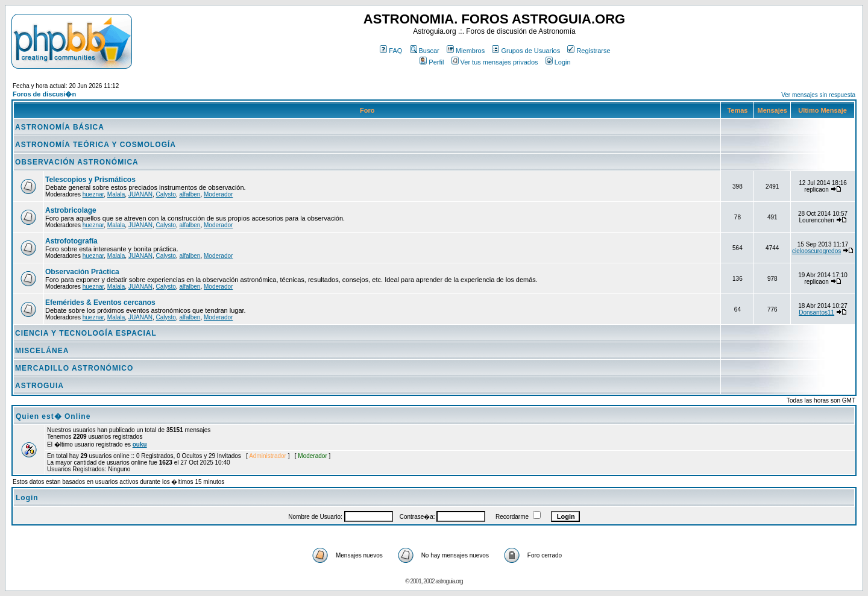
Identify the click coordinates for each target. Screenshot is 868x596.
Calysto (165, 194)
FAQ (391, 51)
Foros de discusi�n (44, 94)
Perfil (432, 62)
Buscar (425, 51)
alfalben (190, 194)
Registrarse (589, 51)
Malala (116, 194)
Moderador (218, 194)
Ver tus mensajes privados (495, 62)
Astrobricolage (71, 210)
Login (558, 62)
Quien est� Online (53, 416)
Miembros (466, 51)
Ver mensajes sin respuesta (818, 95)
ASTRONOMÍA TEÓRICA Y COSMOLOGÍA (96, 145)
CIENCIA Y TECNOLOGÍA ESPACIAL (86, 333)
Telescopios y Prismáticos (90, 180)
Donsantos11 (816, 312)
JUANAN (140, 194)
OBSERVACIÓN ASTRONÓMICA (77, 162)
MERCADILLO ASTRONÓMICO (74, 368)
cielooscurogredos (816, 251)
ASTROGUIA (39, 386)
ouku (140, 444)
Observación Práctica (82, 272)
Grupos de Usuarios (526, 51)
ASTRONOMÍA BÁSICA (60, 127)
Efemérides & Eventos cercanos (100, 303)
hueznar (93, 194)
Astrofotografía (71, 241)
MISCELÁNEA (42, 351)
